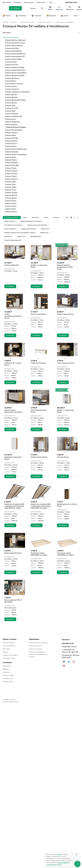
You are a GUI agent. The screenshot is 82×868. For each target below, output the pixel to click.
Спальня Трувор (11, 193)
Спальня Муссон (11, 141)
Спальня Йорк (10, 111)
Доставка (6, 649)
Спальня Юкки (10, 209)
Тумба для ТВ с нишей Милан (13, 364)
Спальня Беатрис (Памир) (15, 76)
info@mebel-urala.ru (69, 647)
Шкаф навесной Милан (13, 553)
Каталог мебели (9, 643)
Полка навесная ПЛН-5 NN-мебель (13, 601)
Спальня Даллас (11, 95)
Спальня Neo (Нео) (12, 48)
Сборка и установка (10, 655)
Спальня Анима (11, 62)
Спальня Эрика (11, 206)
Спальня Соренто (12, 179)
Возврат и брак (8, 675)
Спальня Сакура (11, 171)
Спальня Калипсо (12, 114)
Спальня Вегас (11, 81)
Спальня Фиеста (11, 195)
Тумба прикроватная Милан (39, 411)
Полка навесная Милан (66, 363)
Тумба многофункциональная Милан (13, 316)
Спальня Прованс (12, 163)
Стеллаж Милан (63, 457)
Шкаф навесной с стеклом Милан (67, 505)
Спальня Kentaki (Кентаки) (15, 43)
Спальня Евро (10, 105)
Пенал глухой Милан (38, 314)
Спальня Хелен (11, 201)
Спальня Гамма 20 (12, 89)
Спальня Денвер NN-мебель (16, 100)
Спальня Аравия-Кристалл (15, 70)
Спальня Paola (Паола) (13, 51)
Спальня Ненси (11, 146)
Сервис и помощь (10, 639)
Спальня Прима (11, 160)
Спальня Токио (11, 190)
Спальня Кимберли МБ (13, 116)
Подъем (6, 652)
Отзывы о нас (8, 678)
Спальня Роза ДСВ (12, 165)
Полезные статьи (35, 646)
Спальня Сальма (11, 174)
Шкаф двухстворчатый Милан (13, 458)
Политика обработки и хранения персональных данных (38, 654)
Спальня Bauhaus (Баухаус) (15, 40)
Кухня (64, 16)
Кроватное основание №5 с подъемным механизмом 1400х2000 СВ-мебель (41, 506)
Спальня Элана (11, 203)
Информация (34, 639)
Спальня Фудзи (11, 198)
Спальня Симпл (11, 176)
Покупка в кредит (36, 649)
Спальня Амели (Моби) (13, 59)
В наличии (21, 16)
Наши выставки (29, 2)
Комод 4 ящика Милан (39, 457)
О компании (18, 2)
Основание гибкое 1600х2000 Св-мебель (39, 554)
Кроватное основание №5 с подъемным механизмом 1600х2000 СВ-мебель (14, 506)
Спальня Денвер (11, 97)
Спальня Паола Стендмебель (16, 154)
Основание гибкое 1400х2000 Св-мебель (65, 554)
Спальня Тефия (11, 187)
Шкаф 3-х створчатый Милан (39, 266)
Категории (7, 33)
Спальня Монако (11, 133)
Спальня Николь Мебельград (16, 149)
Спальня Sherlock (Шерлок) (15, 54)
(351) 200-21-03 (71, 2)
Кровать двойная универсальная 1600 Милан (65, 267)
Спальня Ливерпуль (12, 122)
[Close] (76, 854)
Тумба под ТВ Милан (38, 363)
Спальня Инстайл (12, 108)
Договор (6, 669)
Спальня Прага (11, 157)
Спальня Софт (10, 184)
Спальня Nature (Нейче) (14, 46)
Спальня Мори (10, 135)
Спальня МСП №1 (12, 138)
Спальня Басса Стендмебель (16, 73)
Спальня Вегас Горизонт (14, 84)
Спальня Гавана (11, 86)
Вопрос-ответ (8, 682)
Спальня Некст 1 (11, 144)
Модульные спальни (11, 37)
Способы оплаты (9, 658)
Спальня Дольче (11, 103)
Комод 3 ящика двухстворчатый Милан (13, 411)
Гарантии (6, 672)
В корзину (10, 286)
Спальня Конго (11, 119)
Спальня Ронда (11, 168)
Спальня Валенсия (12, 78)
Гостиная (36, 16)
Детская (51, 16)
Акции (6, 16)
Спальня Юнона (11, 212)
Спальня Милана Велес (14, 130)
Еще (51, 2)
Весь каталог (7, 2)
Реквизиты (7, 666)
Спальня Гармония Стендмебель (17, 92)
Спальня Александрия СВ (15, 56)
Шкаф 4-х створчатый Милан (65, 411)
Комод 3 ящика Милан (65, 314)
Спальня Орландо (12, 152)
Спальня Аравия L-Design (15, 67)
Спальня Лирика (11, 125)
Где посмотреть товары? (38, 643)
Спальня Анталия (12, 65)
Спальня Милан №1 (12, 265)
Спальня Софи (10, 182)
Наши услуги (41, 2)
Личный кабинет (9, 646)
